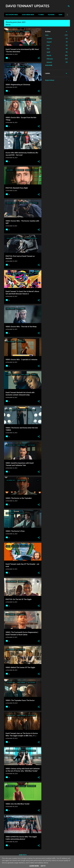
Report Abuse (50, 80)
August (49, 42)
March (49, 55)
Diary (61, 15)
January (49, 62)
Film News (51, 15)
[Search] (69, 6)
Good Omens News (28, 15)
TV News (41, 15)
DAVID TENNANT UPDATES (27, 6)
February (50, 59)
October (49, 39)
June (48, 45)
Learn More (34, 866)
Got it (43, 866)
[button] (39, 58)
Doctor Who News (12, 15)
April (48, 52)
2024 (47, 35)
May (48, 49)
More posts (23, 855)
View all (8, 25)
